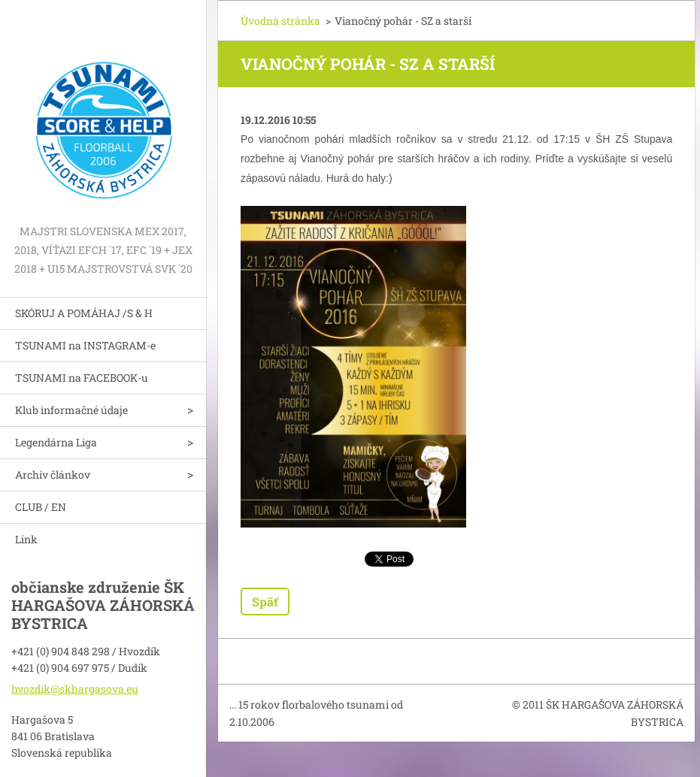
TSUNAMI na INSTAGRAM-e (85, 345)
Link (26, 539)
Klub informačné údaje (71, 410)
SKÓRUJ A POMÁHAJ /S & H (84, 313)
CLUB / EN (41, 507)
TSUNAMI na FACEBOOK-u (82, 378)
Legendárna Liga (56, 442)
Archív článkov (53, 475)
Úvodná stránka (280, 21)
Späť (265, 602)
